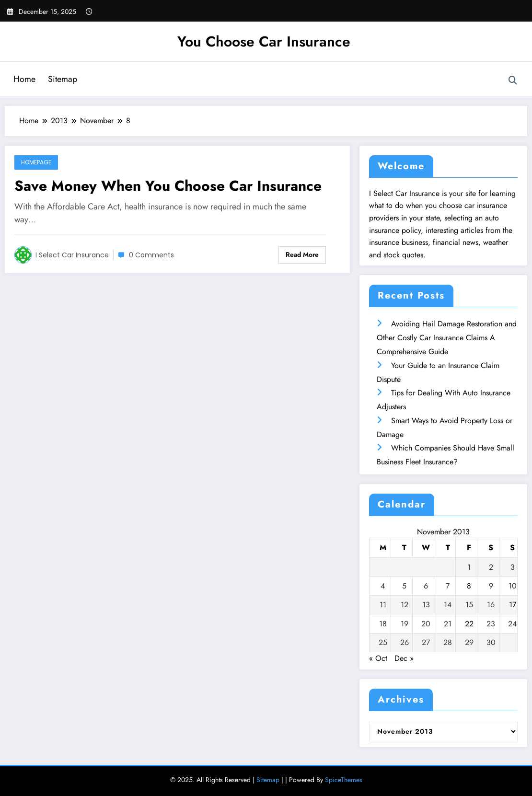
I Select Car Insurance (72, 255)
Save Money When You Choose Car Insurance (168, 186)
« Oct (378, 658)
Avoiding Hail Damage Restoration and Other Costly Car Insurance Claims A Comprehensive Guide (447, 338)
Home (24, 79)
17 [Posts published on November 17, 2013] (513, 605)
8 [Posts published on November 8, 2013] (469, 586)
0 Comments (151, 255)
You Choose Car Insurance (264, 41)
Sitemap (63, 79)
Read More (302, 254)
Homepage (36, 162)
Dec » (404, 658)
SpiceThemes (344, 780)
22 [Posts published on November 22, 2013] (469, 624)
